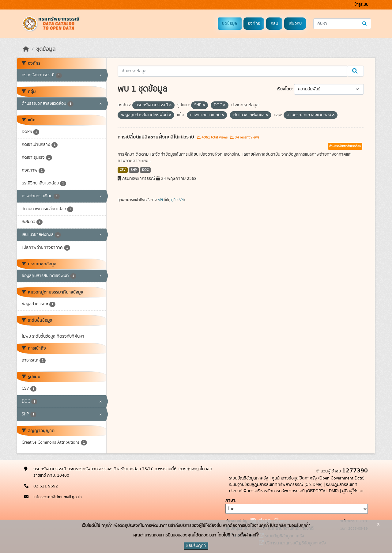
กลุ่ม (274, 24)
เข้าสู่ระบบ (361, 5)
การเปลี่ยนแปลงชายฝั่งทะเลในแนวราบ (156, 137)
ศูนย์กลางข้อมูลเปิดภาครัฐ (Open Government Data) (318, 478)
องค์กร (254, 24)
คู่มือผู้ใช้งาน (353, 491)
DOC (145, 170)
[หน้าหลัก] (26, 49)
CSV (123, 170)
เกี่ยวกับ (295, 24)
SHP (134, 170)
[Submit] (365, 24)
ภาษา (230, 501)
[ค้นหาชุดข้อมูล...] (342, 24)
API (160, 200)
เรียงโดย (284, 89)
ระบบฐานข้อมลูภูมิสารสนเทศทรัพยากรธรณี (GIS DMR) (276, 485)
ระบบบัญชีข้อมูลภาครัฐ (249, 478)
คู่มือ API (177, 200)
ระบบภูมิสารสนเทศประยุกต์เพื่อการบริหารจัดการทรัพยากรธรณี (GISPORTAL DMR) (293, 488)
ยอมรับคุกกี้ (196, 546)
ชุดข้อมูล (230, 24)
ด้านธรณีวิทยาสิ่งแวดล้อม (345, 146)
